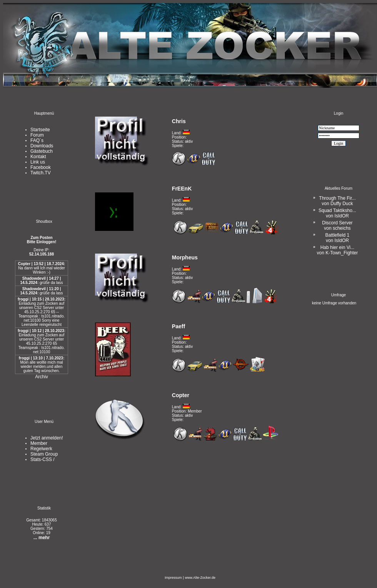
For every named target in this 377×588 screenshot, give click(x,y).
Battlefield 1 (338, 238)
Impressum (173, 578)
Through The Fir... (337, 201)
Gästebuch (42, 151)
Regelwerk (41, 449)
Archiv (41, 377)
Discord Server (337, 226)
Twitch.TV (41, 173)
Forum (37, 135)
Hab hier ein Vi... (338, 250)
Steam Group (44, 454)
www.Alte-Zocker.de (200, 578)
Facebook (41, 167)
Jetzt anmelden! (47, 438)
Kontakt (38, 157)
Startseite (40, 130)
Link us (38, 162)
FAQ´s (37, 140)
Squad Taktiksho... (337, 213)
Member (39, 443)
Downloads (42, 146)
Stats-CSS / (43, 459)
